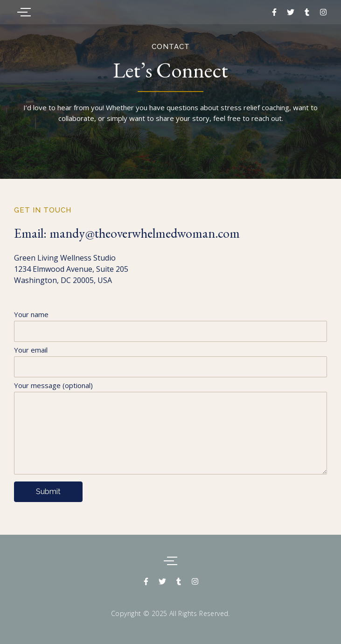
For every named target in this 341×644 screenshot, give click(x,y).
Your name (170, 329)
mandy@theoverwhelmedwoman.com (145, 233)
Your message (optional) (170, 431)
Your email (170, 364)
